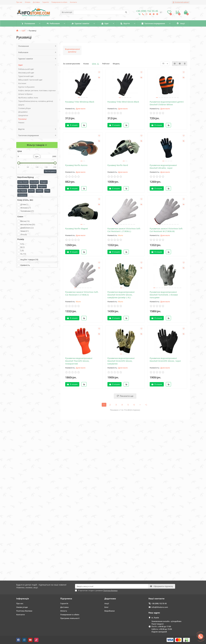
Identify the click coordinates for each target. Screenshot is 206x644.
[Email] (112, 586)
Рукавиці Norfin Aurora (76, 165)
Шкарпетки (23, 115)
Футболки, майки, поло (28, 98)
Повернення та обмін (59, 2)
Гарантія (46, 2)
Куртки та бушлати (26, 87)
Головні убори (24, 108)
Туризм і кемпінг (80, 23)
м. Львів (155, 618)
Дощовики (23, 112)
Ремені (21, 123)
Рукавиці (22, 119)
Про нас (19, 2)
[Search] (101, 12)
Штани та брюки (25, 94)
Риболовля (53, 23)
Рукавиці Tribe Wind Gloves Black (123, 102)
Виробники (110, 611)
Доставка (36, 2)
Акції (181, 23)
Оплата (28, 2)
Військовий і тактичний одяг (30, 80)
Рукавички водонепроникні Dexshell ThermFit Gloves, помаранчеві (79, 361)
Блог (106, 607)
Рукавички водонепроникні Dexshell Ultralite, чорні (163, 167)
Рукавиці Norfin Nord (118, 165)
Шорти (21, 105)
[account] (181, 2)
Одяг (105, 23)
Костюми (22, 83)
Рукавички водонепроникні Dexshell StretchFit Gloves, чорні (165, 360)
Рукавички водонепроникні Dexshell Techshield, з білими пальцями (164, 295)
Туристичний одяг (26, 76)
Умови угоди (22, 607)
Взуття (125, 23)
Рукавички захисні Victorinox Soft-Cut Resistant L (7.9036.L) (124, 230)
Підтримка (66, 599)
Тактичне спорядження (153, 23)
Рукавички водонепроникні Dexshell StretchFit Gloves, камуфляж (121, 361)
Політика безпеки (24, 611)
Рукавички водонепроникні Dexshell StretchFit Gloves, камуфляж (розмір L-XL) (121, 295)
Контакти (73, 2)
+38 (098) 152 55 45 (159, 603)
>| (146, 405)
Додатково (110, 599)
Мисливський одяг (26, 73)
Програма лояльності (70, 618)
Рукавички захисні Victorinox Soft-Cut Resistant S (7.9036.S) (82, 293)
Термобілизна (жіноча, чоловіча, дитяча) (36, 101)
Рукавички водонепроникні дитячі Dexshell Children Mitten (167, 103)
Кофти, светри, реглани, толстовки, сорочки (37, 90)
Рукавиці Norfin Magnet (77, 229)
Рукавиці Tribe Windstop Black (80, 102)
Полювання (28, 23)
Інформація (23, 599)
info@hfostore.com (160, 607)
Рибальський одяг (26, 69)
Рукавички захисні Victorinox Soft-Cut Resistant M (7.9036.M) (166, 230)
